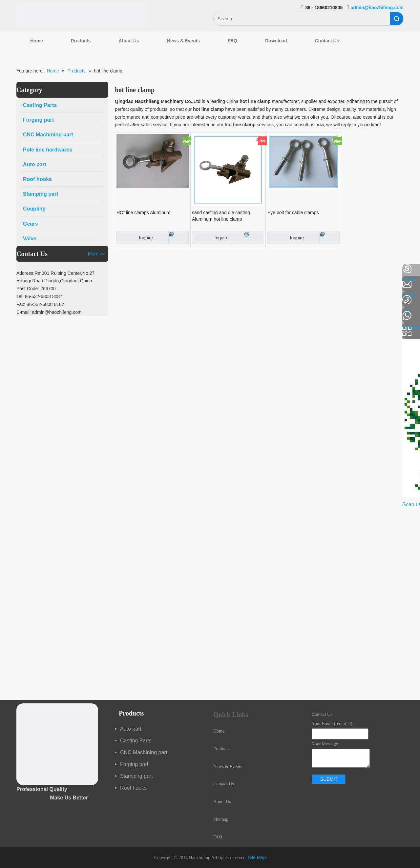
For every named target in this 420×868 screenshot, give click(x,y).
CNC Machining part (144, 752)
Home (37, 41)
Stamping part (136, 776)
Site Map (257, 858)
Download (276, 41)
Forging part (134, 764)
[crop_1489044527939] (57, 744)
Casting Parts (136, 741)
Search (397, 19)
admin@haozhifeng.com (377, 8)
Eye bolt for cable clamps (293, 212)
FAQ (232, 41)
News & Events (183, 41)
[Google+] (8, 303)
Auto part (131, 729)
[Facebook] (8, 269)
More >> (96, 254)
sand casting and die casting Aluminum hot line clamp (221, 216)
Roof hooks (133, 788)
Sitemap (221, 819)
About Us (129, 41)
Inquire (135, 237)
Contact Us (327, 41)
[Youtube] (8, 321)
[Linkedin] (8, 286)
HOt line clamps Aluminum (143, 212)
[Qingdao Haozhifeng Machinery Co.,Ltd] (82, 15)
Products (81, 41)
